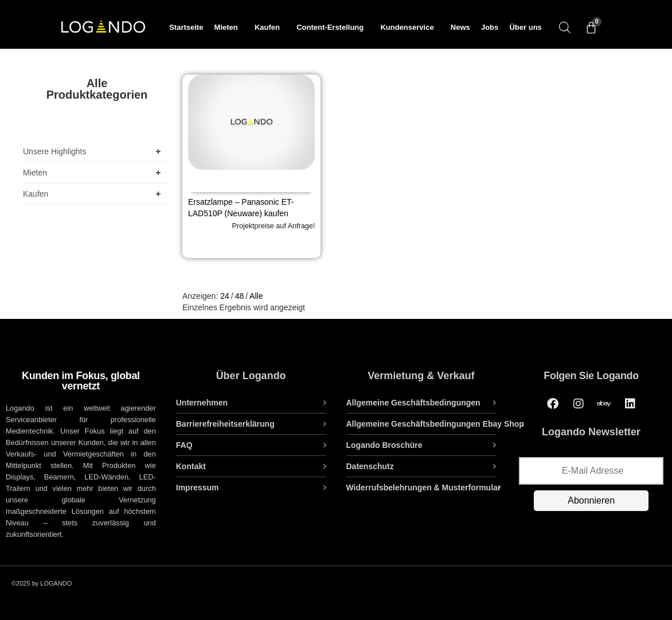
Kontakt (191, 466)
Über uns (525, 27)
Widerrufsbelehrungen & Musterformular (424, 488)
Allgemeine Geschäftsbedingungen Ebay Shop (435, 424)
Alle (256, 296)
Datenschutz (370, 466)
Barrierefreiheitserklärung (225, 424)
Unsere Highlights (94, 151)
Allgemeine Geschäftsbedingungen (413, 403)
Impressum (198, 488)
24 (225, 296)
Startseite (186, 27)
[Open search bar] (565, 27)
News (460, 27)
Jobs (490, 27)
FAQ (184, 445)
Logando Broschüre (384, 445)
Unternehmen (202, 403)
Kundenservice (410, 28)
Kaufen (270, 28)
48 (240, 296)
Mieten (229, 28)
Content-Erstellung (333, 28)
